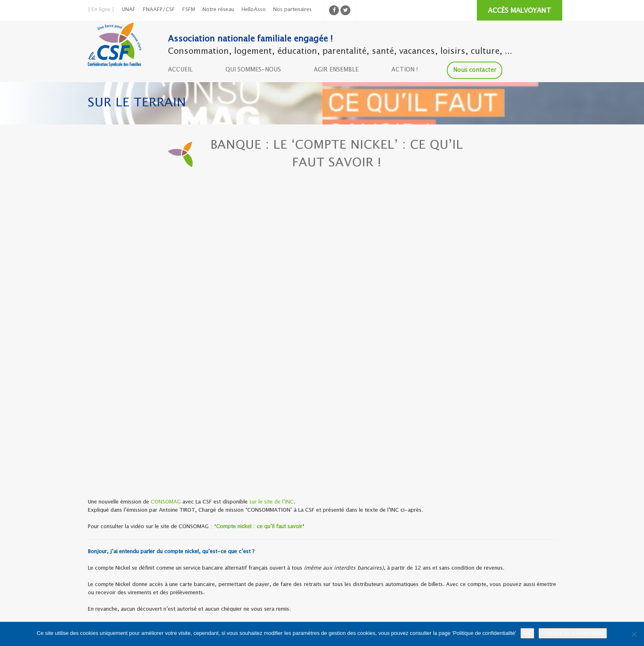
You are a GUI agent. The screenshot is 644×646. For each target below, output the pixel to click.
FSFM (189, 10)
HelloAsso (254, 10)
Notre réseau (218, 10)
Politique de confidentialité (573, 633)
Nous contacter (475, 70)
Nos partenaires (292, 10)
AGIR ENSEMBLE (336, 70)
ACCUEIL (180, 70)
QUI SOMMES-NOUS (253, 70)
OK (528, 633)
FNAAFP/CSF (159, 10)
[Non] (634, 634)
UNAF (129, 10)
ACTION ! (405, 70)
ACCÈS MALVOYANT (520, 11)
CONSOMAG (166, 502)
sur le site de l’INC (271, 502)
